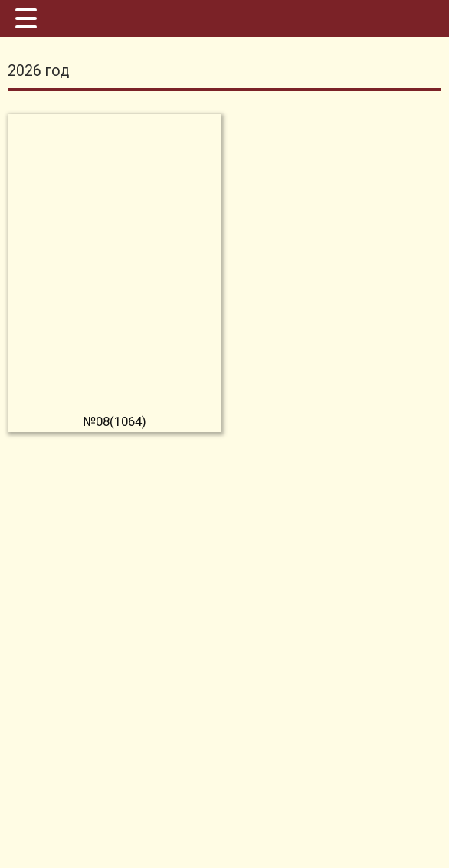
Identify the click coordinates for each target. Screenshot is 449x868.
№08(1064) (115, 421)
